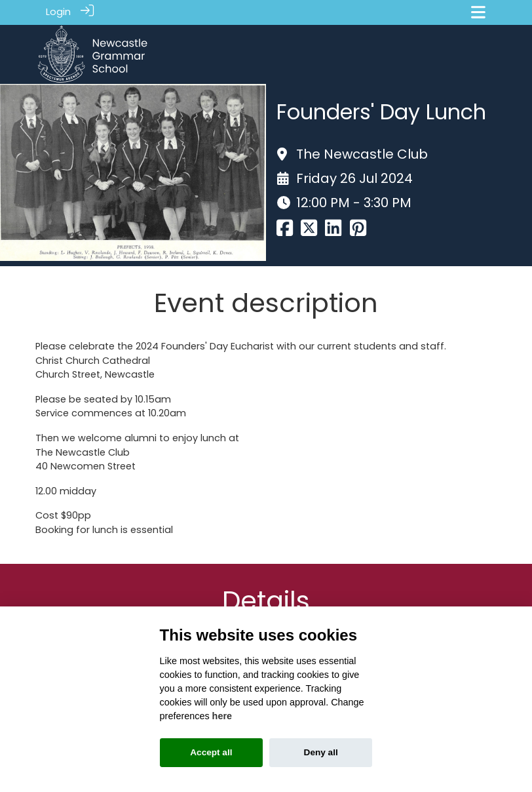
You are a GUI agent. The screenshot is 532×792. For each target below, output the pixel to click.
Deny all (321, 752)
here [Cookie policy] (222, 716)
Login (58, 12)
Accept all (211, 752)
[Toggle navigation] (478, 12)
